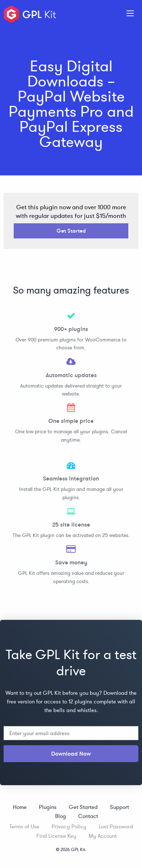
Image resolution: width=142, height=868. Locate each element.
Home (20, 807)
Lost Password (116, 826)
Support (119, 807)
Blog (61, 816)
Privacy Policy (69, 826)
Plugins (48, 807)
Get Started (71, 231)
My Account (103, 836)
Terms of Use (24, 826)
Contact (88, 816)
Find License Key (56, 836)
